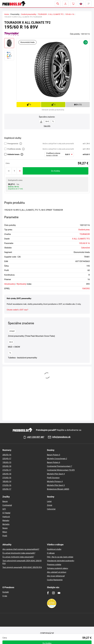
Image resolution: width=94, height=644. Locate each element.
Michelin (6, 524)
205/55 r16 (7, 455)
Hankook (6, 517)
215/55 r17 (7, 470)
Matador (6, 520)
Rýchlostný (22, 284)
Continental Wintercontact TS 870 (61, 470)
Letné (49, 501)
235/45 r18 (7, 474)
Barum (5, 501)
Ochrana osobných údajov (58, 568)
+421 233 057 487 (35, 437)
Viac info (47, 126)
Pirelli (5, 536)
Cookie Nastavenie (55, 580)
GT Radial (6, 513)
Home (7, 14)
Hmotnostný (10, 284)
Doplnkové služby (54, 549)
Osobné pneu (84, 230)
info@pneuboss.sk (61, 437)
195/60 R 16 (84, 243)
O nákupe (51, 553)
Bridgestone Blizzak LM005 (58, 489)
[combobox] (59, 154)
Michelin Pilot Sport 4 (56, 474)
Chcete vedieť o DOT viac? (17, 310)
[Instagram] (53, 593)
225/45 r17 (7, 459)
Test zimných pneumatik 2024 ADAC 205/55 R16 (22, 567)
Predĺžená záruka (14, 149)
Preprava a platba (54, 565)
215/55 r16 (7, 485)
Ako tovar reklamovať (56, 576)
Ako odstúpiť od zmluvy (57, 572)
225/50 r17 (7, 489)
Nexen (5, 528)
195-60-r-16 (70, 14)
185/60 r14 (7, 481)
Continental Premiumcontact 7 (59, 466)
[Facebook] (48, 593)
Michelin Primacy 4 (55, 481)
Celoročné (85, 248)
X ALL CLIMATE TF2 (56, 14)
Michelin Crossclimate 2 (57, 459)
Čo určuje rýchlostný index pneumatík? (18, 557)
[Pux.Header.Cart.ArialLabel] (73, 4)
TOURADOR (42, 14)
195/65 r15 (7, 462)
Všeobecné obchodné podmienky (61, 561)
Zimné (50, 505)
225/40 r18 (7, 466)
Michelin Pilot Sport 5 (56, 485)
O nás (5, 596)
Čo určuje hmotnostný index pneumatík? (19, 553)
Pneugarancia (13, 144)
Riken (5, 532)
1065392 (86, 289)
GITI (4, 509)
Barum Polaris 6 (53, 462)
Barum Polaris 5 (53, 455)
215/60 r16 (7, 478)
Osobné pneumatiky (29, 14)
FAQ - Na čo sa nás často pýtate (60, 557)
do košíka (56, 171)
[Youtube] (59, 593)
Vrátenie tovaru (13, 154)
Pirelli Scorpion (53, 478)
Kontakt (6, 592)
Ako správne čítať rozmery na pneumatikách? (21, 549)
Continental (7, 505)
